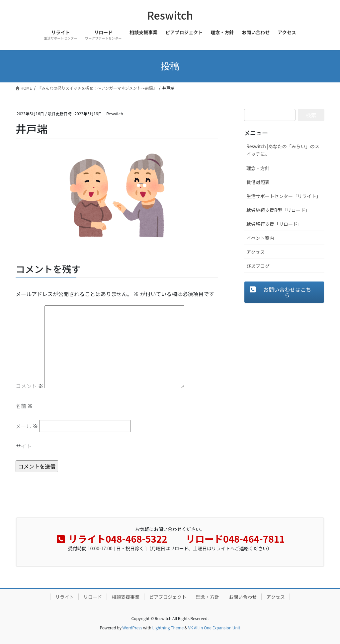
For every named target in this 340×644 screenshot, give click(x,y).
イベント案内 (260, 238)
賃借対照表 (258, 182)
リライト (64, 597)
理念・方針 (258, 168)
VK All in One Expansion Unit (214, 628)
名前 (24, 406)
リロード (93, 597)
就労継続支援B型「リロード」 (278, 210)
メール (27, 426)
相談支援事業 (126, 597)
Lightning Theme (168, 628)
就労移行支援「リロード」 (274, 224)
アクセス (255, 252)
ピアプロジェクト (168, 597)
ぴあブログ (258, 266)
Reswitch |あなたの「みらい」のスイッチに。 (283, 150)
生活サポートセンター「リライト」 (284, 196)
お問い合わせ (243, 597)
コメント (30, 386)
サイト (24, 446)
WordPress (132, 628)
